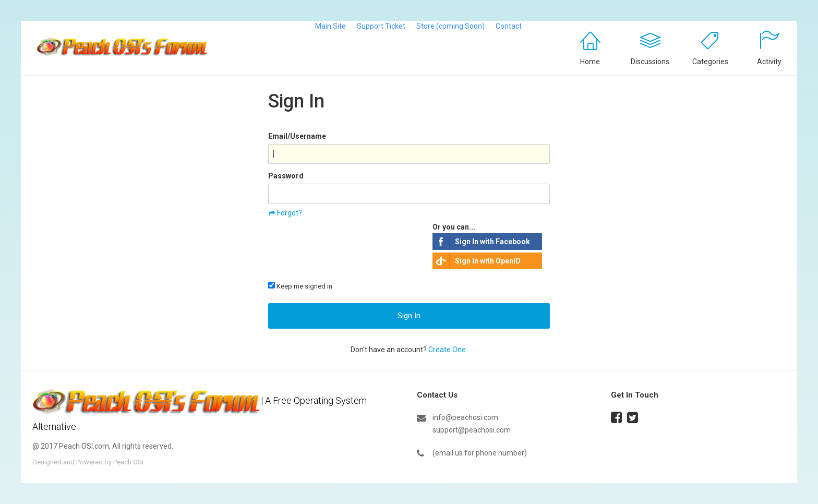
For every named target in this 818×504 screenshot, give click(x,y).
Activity (769, 62)
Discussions (650, 62)
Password (286, 176)
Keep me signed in (300, 286)
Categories (710, 62)
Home (590, 62)
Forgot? (290, 213)
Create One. (448, 350)
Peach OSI (128, 462)
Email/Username (297, 136)
